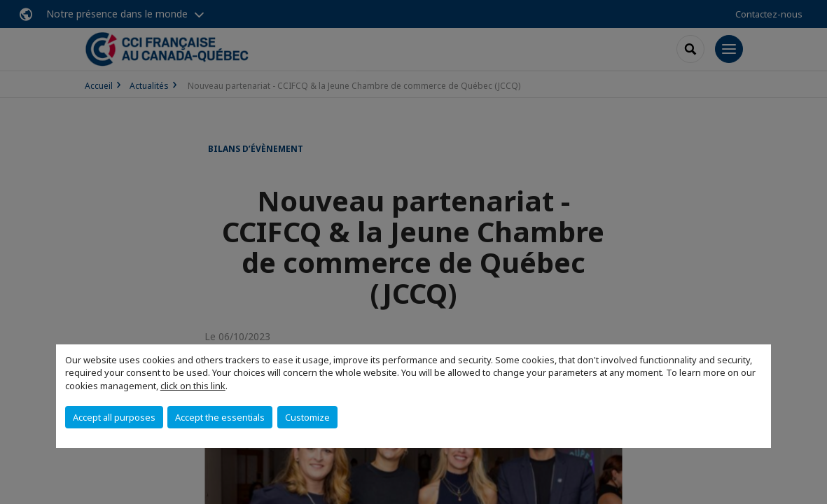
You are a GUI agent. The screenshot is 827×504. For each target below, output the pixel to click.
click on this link (193, 386)
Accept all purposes (114, 417)
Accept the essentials (220, 417)
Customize (307, 417)
